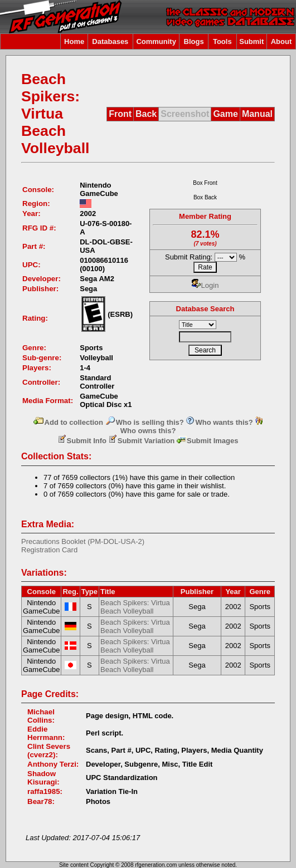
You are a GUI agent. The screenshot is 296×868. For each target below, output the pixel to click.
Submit (251, 41)
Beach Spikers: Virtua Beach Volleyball (135, 607)
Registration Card (49, 550)
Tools (222, 41)
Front (120, 114)
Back (146, 114)
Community (156, 41)
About (282, 41)
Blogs (194, 41)
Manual (257, 114)
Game (225, 114)
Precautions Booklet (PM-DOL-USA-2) (83, 541)
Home (74, 41)
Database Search (205, 309)
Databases (110, 41)
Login (205, 285)
